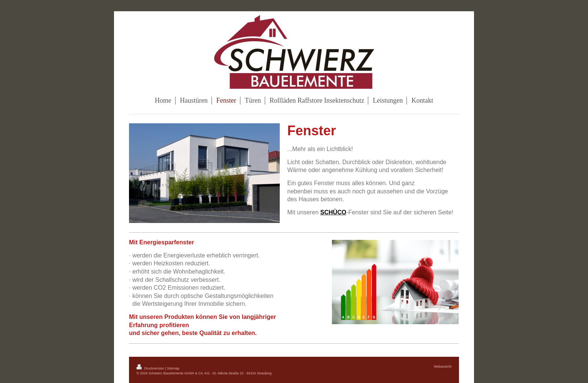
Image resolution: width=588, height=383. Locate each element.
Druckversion (151, 368)
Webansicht (443, 367)
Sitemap (173, 368)
